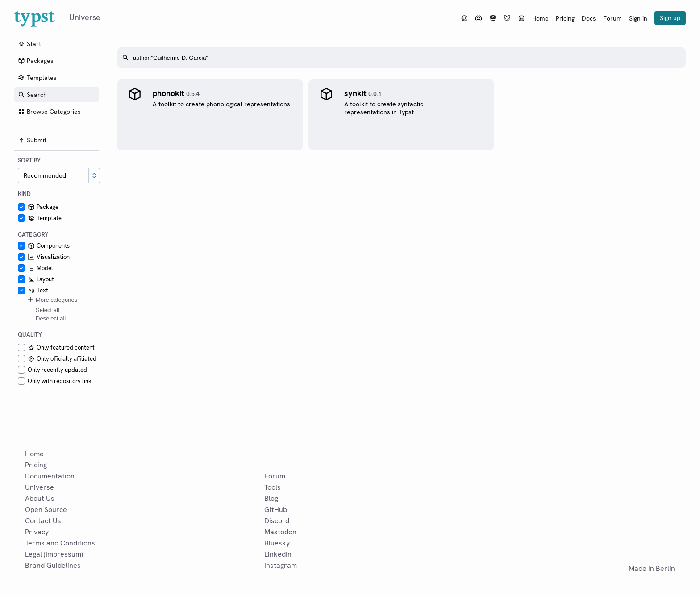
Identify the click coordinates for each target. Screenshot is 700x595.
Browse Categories (49, 112)
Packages (36, 61)
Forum (612, 18)
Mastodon (280, 532)
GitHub (276, 510)
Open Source (46, 510)
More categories (52, 300)
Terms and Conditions (60, 543)
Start (29, 44)
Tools (273, 487)
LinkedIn (278, 554)
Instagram (281, 565)
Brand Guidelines (53, 565)
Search (32, 95)
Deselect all (51, 318)
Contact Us (43, 521)
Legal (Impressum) (54, 554)
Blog (271, 498)
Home (540, 18)
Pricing (565, 18)
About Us (40, 498)
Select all (48, 310)
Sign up (670, 18)
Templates (37, 78)
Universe (40, 487)
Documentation (50, 476)
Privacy (37, 532)
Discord (277, 521)
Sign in (638, 18)
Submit (32, 140)
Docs (589, 18)
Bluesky (277, 543)
